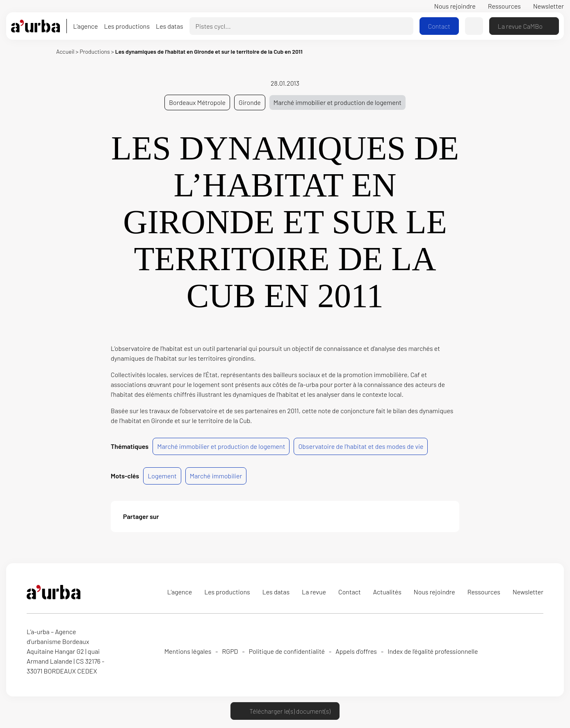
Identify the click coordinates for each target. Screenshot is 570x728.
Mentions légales (188, 651)
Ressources (504, 6)
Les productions (127, 26)
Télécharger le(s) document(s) (285, 711)
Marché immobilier (216, 476)
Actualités (387, 592)
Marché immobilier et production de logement (337, 102)
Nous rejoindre (455, 6)
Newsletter (548, 6)
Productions (95, 51)
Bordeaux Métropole (197, 102)
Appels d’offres (356, 651)
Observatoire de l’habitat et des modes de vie (361, 446)
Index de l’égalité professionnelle (433, 651)
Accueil (65, 51)
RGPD (230, 651)
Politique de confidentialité (287, 651)
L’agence (85, 26)
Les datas (169, 26)
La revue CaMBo (524, 26)
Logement (162, 476)
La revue (314, 592)
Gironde (250, 102)
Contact (439, 26)
